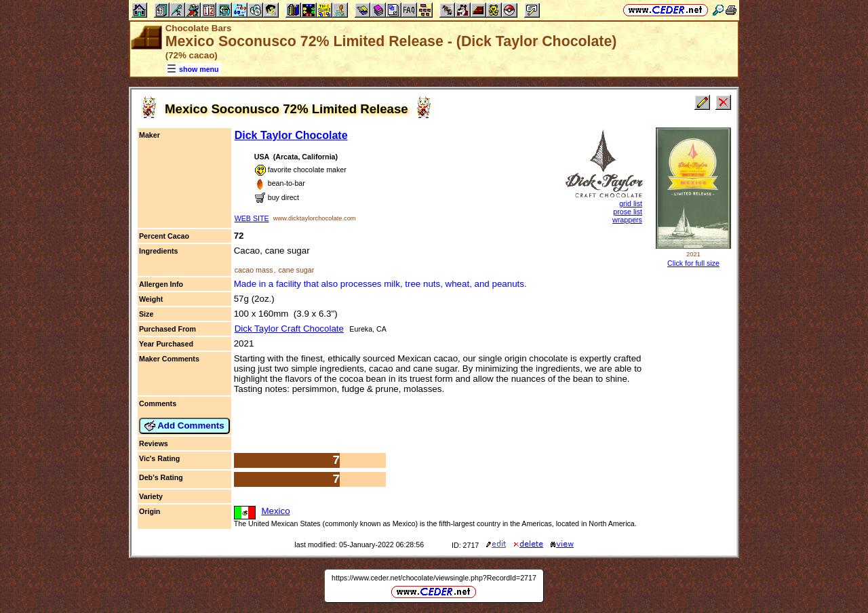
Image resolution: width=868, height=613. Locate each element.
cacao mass (254, 270)
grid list (631, 203)
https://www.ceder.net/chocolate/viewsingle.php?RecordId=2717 (434, 578)
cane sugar (296, 270)
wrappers (627, 220)
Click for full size (693, 263)
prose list (628, 212)
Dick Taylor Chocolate (291, 135)
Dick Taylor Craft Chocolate (289, 329)
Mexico (275, 511)
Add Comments (184, 426)
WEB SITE (252, 218)
